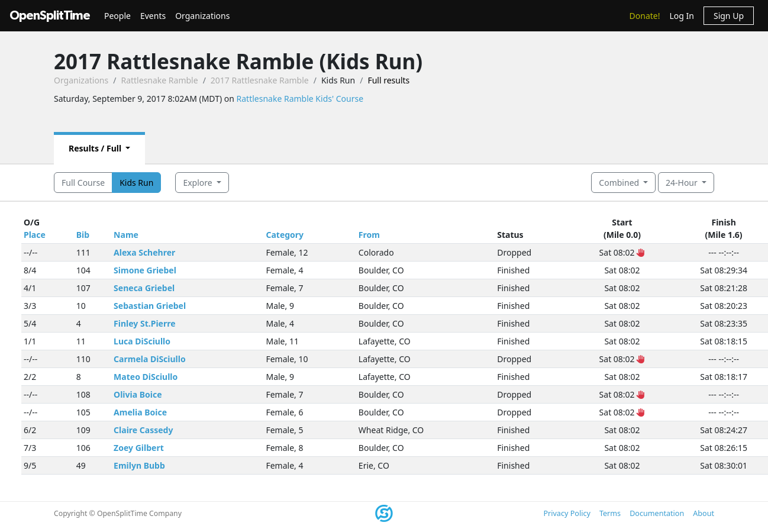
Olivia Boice (138, 394)
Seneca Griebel (144, 288)
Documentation (657, 513)
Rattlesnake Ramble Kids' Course (300, 99)
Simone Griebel (145, 270)
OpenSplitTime (50, 16)
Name (126, 235)
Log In (681, 16)
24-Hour (683, 183)
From (369, 235)
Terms (610, 513)
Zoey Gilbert (139, 448)
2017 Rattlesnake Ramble (260, 80)
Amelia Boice (140, 412)
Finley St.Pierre (144, 323)
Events (153, 16)
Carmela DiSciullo (150, 359)
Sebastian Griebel (150, 306)
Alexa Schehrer (144, 252)
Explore (199, 183)
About (704, 513)
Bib (83, 235)
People (117, 16)
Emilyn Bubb (139, 465)
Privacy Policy (567, 513)
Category (285, 235)
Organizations (202, 16)
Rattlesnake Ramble (159, 80)
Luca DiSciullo (142, 341)
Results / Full (96, 148)
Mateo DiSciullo (146, 377)
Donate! (645, 16)
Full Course (83, 183)
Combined (620, 183)
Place (35, 235)
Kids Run (136, 183)
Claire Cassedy (143, 430)
